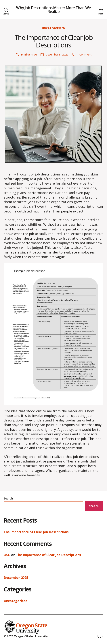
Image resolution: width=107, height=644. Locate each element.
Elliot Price (31, 54)
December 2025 (16, 578)
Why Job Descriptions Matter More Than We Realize (53, 10)
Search (8, 498)
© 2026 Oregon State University (26, 636)
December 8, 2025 (57, 54)
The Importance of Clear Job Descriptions (54, 41)
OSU (7, 555)
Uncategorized (53, 28)
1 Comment (84, 54)
